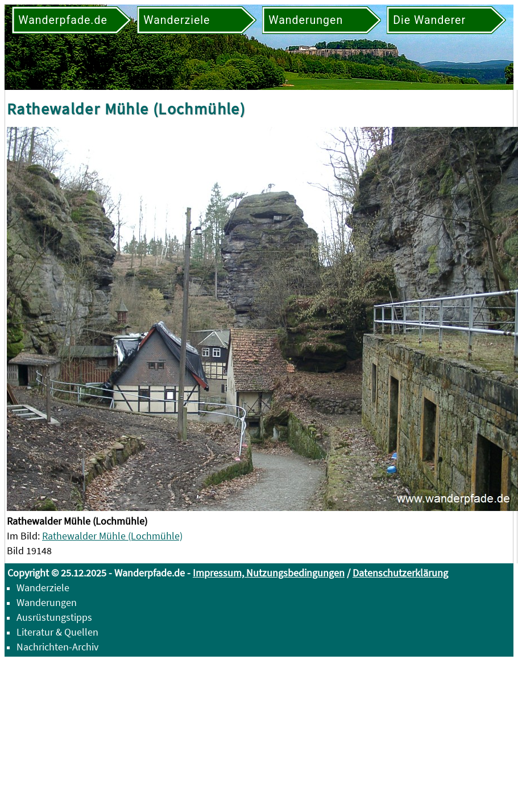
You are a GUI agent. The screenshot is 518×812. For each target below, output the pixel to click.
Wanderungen (47, 602)
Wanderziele (43, 588)
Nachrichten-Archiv (57, 647)
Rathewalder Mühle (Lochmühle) (112, 536)
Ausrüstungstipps (54, 617)
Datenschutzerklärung (400, 573)
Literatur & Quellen (57, 632)
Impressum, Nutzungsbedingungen (269, 573)
